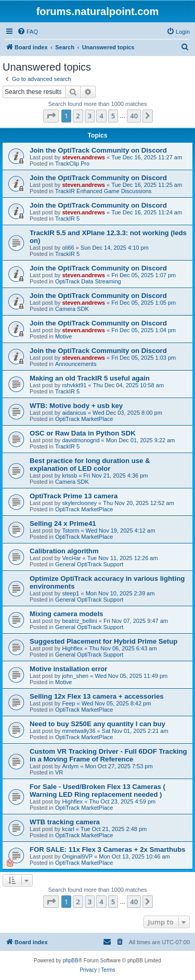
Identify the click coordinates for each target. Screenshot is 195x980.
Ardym (70, 766)
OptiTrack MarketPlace (84, 419)
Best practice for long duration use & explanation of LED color (90, 465)
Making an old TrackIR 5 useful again (90, 378)
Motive (63, 336)
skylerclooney (79, 503)
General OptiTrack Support (89, 564)
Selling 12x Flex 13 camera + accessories (97, 696)
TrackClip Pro (72, 164)
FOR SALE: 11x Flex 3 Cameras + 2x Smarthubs (107, 849)
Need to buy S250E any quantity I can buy (97, 724)
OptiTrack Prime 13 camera (74, 496)
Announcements (76, 364)
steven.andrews (83, 157)
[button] (51, 116)
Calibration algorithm (64, 551)
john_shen (75, 676)
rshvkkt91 (74, 385)
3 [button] (90, 116)
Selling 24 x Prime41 (63, 523)
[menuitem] (28, 32)
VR (59, 772)
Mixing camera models (66, 614)
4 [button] (101, 116)
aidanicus (74, 413)
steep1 (70, 593)
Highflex (72, 648)
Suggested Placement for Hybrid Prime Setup (103, 641)
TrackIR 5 (67, 219)
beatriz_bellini (79, 621)
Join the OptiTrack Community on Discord (98, 150)
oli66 (68, 248)
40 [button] (134, 116)
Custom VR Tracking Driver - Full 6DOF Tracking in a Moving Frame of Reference (108, 755)
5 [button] (113, 116)
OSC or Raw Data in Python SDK (83, 433)
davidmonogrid (81, 440)
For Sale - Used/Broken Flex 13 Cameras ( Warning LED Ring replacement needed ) (97, 791)
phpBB (71, 961)
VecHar (71, 558)
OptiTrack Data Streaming (88, 281)
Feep (68, 703)
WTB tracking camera (65, 822)
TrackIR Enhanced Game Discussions (103, 191)
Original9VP (77, 856)
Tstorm (70, 530)
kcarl (68, 829)
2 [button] (78, 116)
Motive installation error (69, 669)
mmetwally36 (79, 731)
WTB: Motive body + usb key (76, 406)
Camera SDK (72, 309)
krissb (69, 475)
